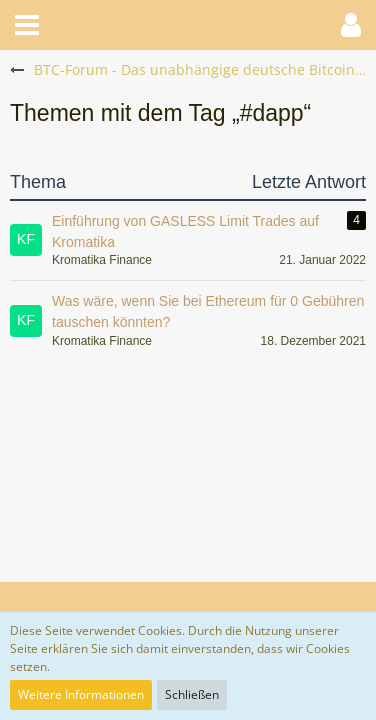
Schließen (192, 694)
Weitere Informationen (81, 694)
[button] (27, 25)
